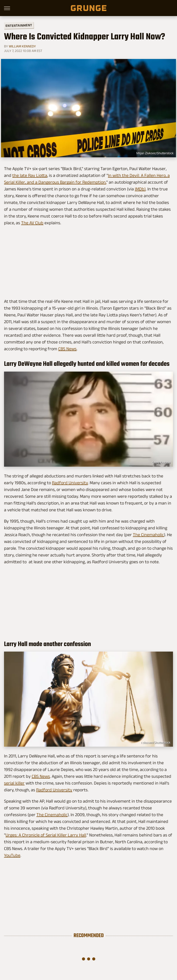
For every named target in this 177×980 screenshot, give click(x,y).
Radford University (70, 483)
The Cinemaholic (148, 535)
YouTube (12, 855)
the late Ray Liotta (30, 175)
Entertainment (19, 25)
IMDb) (140, 189)
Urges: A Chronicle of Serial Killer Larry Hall (46, 835)
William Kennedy (22, 46)
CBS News (67, 349)
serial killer (14, 783)
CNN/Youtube (161, 463)
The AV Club (32, 223)
